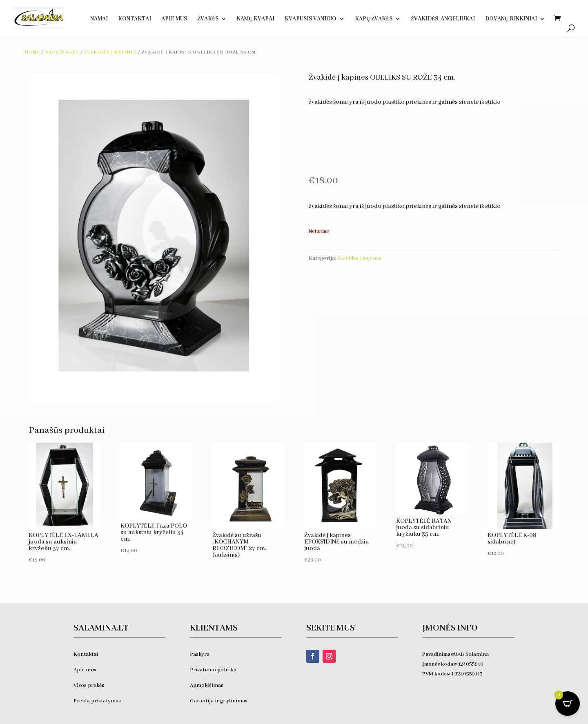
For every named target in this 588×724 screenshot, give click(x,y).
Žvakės (208, 19)
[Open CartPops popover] (568, 704)
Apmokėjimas (207, 685)
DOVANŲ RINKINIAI (511, 19)
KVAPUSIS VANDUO (311, 19)
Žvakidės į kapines (110, 52)
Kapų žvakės (374, 19)
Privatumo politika (213, 670)
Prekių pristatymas (98, 701)
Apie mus (85, 670)
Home (32, 52)
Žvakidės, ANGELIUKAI (443, 19)
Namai (99, 19)
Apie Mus (174, 19)
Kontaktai (135, 19)
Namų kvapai (256, 19)
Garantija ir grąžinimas (219, 701)
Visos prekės (89, 685)
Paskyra (200, 654)
